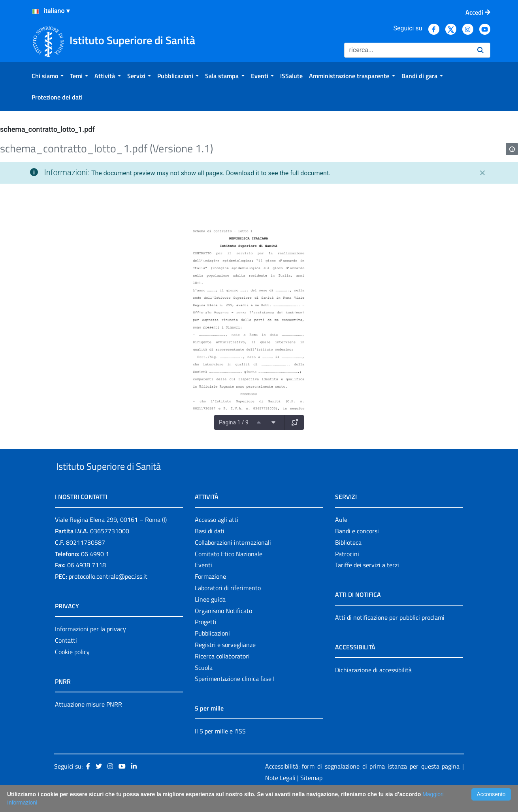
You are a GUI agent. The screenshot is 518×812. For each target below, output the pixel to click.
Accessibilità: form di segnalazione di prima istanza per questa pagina (363, 784)
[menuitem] (48, 76)
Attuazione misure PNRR (89, 722)
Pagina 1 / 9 (234, 422)
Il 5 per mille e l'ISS (220, 750)
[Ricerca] (408, 50)
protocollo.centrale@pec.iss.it (108, 594)
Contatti (66, 658)
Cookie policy (72, 670)
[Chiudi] (482, 173)
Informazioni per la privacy (90, 647)
